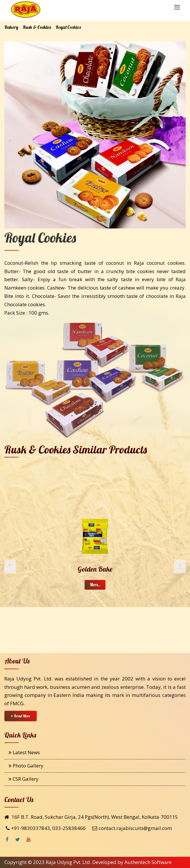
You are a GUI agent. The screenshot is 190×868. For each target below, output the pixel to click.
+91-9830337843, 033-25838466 (48, 828)
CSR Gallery (24, 779)
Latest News (24, 752)
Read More (21, 716)
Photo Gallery (26, 766)
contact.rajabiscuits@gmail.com (135, 828)
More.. (95, 585)
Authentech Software (148, 862)
